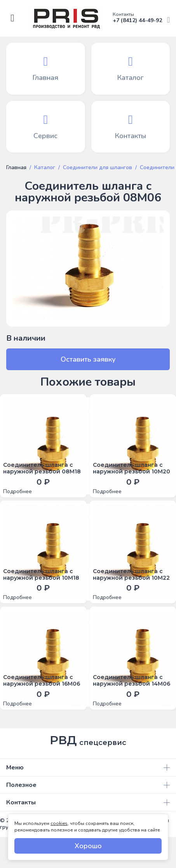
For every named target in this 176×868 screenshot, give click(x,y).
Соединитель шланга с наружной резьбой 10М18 (41, 575)
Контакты (88, 802)
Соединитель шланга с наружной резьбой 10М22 (131, 575)
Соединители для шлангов (98, 168)
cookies (59, 823)
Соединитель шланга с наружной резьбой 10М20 (132, 468)
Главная (16, 168)
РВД (88, 740)
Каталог (45, 168)
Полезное (88, 785)
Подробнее (17, 492)
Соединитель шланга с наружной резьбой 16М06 (42, 681)
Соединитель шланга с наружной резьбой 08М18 (42, 468)
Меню (88, 768)
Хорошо (88, 846)
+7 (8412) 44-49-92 (141, 18)
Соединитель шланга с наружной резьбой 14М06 (132, 681)
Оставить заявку (88, 359)
